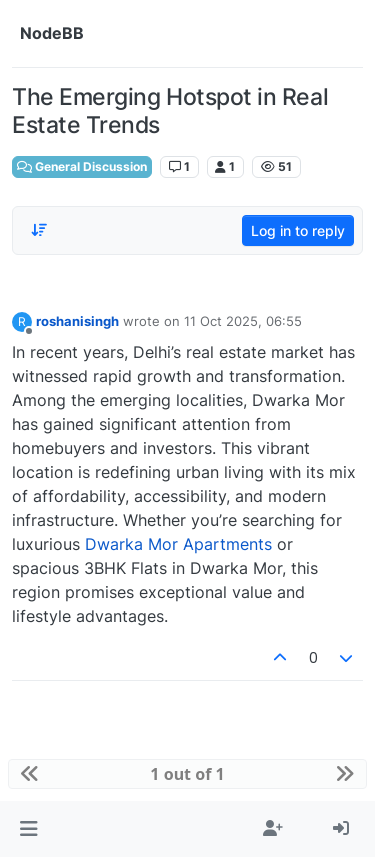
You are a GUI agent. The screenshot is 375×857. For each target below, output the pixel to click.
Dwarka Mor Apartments (178, 544)
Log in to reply (298, 230)
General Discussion (82, 166)
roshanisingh (77, 321)
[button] (28, 829)
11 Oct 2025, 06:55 (243, 321)
